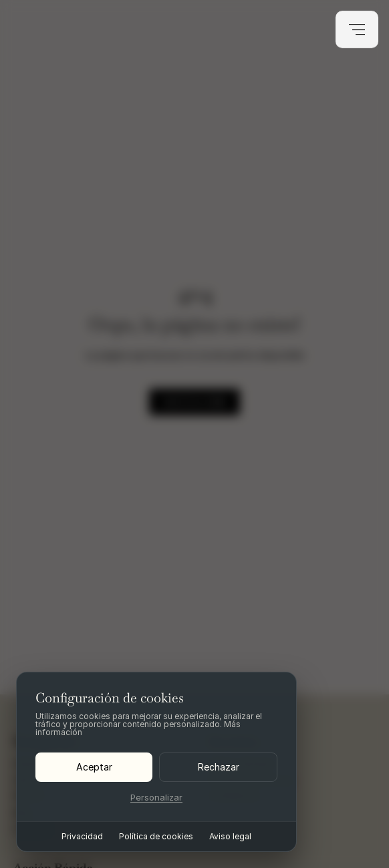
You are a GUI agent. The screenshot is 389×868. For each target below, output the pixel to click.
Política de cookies (156, 837)
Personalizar (156, 798)
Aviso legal (230, 837)
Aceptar (94, 767)
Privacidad (82, 837)
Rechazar (219, 767)
